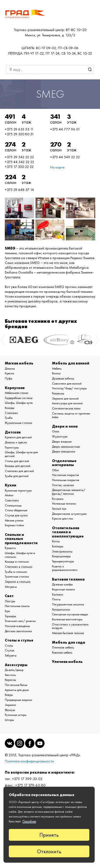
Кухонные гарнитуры (18, 490)
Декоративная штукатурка (69, 514)
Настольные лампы (17, 606)
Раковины (58, 393)
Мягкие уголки (14, 520)
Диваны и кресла (16, 442)
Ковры (9, 695)
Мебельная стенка (17, 393)
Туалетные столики (17, 577)
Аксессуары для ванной (67, 403)
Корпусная (15, 388)
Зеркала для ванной (65, 398)
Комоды (10, 408)
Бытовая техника (68, 579)
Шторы (9, 720)
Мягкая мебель (19, 363)
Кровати (10, 548)
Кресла (9, 373)
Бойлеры (58, 546)
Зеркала (10, 705)
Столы (9, 646)
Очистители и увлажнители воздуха (70, 626)
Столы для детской (17, 461)
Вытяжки (58, 594)
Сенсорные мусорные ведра (70, 614)
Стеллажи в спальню (19, 567)
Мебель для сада (69, 642)
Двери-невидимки (64, 451)
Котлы (56, 541)
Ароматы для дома (17, 690)
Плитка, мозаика (63, 485)
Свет (9, 596)
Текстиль (10, 675)
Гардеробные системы (19, 398)
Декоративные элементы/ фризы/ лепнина (69, 492)
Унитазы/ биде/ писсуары (69, 388)
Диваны (10, 368)
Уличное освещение (17, 626)
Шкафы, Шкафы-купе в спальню (20, 555)
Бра (7, 611)
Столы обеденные (16, 510)
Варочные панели (63, 589)
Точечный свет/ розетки (20, 621)
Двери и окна (65, 426)
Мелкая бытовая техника (68, 633)
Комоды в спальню (17, 562)
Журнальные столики (19, 423)
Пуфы (9, 378)
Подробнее (29, 821)
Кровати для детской (18, 437)
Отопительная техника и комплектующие (68, 532)
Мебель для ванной (71, 363)
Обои (55, 470)
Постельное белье (16, 685)
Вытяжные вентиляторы (67, 619)
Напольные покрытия (66, 480)
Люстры (10, 601)
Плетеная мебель (63, 647)
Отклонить (49, 851)
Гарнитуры (12, 447)
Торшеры (10, 616)
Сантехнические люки (66, 408)
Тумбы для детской (17, 476)
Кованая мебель (62, 652)
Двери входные (62, 441)
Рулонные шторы (16, 715)
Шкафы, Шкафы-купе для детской (21, 454)
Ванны (56, 373)
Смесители (12, 500)
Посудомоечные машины (68, 604)
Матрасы (11, 587)
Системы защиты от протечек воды (71, 415)
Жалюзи (10, 710)
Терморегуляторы (63, 561)
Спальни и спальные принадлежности (21, 539)
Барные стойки (14, 525)
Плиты (56, 599)
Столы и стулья (19, 640)
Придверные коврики (19, 700)
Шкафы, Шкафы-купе (19, 403)
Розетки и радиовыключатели (65, 568)
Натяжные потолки (64, 504)
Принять (49, 835)
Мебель (57, 368)
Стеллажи (11, 413)
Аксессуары (16, 665)
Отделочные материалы (64, 463)
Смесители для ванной (67, 383)
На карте (57, 167)
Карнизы (10, 680)
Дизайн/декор (14, 670)
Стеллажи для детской (19, 471)
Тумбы (9, 418)
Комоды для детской (18, 466)
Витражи (58, 499)
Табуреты (11, 655)
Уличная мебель (67, 662)
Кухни (11, 485)
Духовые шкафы (62, 584)
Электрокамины (62, 551)
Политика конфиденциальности (29, 761)
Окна (56, 431)
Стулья (9, 650)
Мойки (9, 495)
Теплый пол (59, 509)
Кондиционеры (61, 556)
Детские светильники (18, 631)
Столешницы (13, 505)
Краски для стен (63, 519)
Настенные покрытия (65, 475)
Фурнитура (60, 436)
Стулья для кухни (16, 515)
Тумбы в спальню (16, 572)
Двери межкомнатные (66, 447)
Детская (13, 432)
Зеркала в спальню (18, 582)
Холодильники (61, 609)
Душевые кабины (63, 378)
